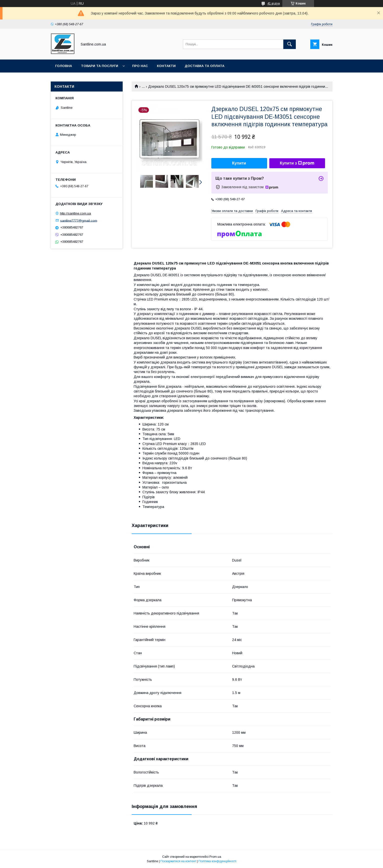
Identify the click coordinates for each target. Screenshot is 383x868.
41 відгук (274, 3)
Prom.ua (215, 857)
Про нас (140, 66)
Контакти (166, 66)
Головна (64, 66)
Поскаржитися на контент (178, 861)
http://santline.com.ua (75, 213)
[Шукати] (290, 44)
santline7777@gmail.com (79, 220)
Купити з (297, 163)
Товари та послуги (100, 66)
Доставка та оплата (204, 66)
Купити (239, 163)
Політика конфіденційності (217, 861)
